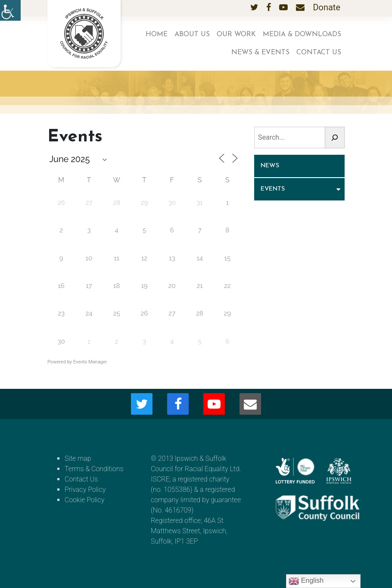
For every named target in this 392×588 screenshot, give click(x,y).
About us (192, 34)
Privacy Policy (85, 489)
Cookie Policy (84, 500)
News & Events (260, 53)
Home (157, 34)
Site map (78, 458)
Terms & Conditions (94, 469)
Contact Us (319, 53)
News (270, 166)
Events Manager (90, 362)
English (306, 581)
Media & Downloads (302, 34)
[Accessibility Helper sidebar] (10, 10)
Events (273, 189)
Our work (236, 34)
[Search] (335, 138)
